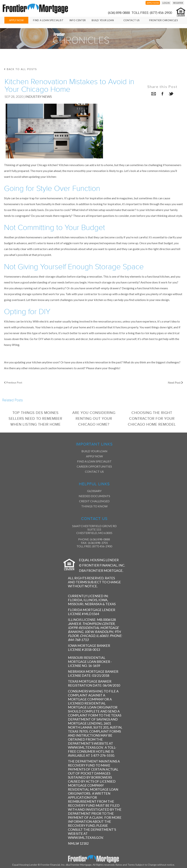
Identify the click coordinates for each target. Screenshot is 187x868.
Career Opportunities (94, 466)
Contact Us (132, 20)
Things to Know (94, 506)
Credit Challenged (94, 501)
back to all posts (20, 69)
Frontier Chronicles (164, 20)
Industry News (38, 97)
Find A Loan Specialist (48, 20)
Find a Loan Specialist (94, 461)
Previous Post (13, 382)
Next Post (175, 382)
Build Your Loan (103, 20)
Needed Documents (94, 496)
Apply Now (16, 20)
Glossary (94, 491)
